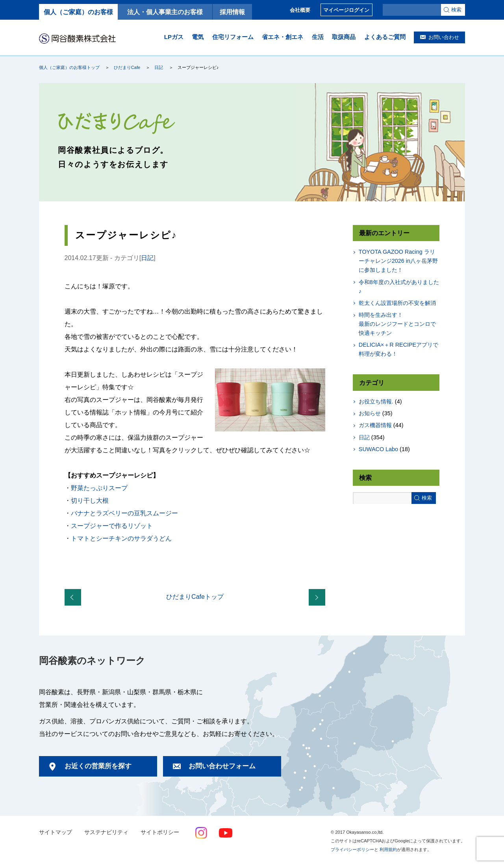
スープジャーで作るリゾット (112, 526)
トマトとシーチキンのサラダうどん (121, 538)
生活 (318, 37)
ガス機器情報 (375, 425)
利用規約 (388, 849)
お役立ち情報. (376, 401)
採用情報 (232, 12)
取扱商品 (344, 37)
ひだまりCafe (127, 67)
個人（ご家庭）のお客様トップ (69, 67)
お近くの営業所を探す (98, 766)
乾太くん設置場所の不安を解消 (397, 303)
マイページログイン (346, 10)
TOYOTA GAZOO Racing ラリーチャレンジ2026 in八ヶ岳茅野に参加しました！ (398, 261)
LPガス (174, 37)
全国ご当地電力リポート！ (319, 598)
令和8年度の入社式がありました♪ (399, 287)
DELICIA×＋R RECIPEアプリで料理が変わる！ (398, 349)
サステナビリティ (106, 832)
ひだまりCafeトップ (195, 597)
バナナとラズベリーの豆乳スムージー (124, 513)
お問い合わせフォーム (222, 766)
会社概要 (300, 10)
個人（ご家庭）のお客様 (78, 12)
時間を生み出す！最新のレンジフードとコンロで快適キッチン (397, 324)
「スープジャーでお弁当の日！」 (74, 598)
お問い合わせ (444, 37)
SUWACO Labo (378, 449)
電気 (198, 37)
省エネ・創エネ (283, 37)
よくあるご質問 (385, 37)
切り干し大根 (90, 501)
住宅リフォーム (233, 37)
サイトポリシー (160, 832)
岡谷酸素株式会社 (77, 38)
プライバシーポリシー (352, 849)
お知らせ (370, 413)
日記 (159, 67)
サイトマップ (56, 832)
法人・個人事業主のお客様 (165, 12)
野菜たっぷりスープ (99, 488)
